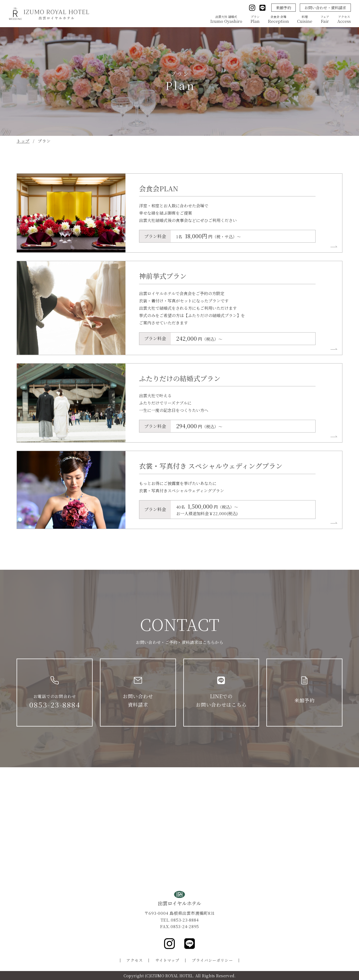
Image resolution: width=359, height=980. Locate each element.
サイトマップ (167, 960)
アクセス (134, 960)
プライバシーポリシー (212, 960)
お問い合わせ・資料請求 (325, 8)
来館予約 (284, 8)
